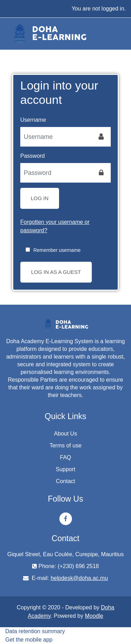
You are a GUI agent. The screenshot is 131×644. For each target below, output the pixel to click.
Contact (65, 481)
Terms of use (66, 445)
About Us (66, 434)
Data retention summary (35, 631)
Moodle (94, 616)
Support (65, 469)
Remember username (57, 250)
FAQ (65, 457)
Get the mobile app (29, 640)
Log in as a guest (56, 272)
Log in (40, 198)
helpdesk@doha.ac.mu (79, 578)
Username (33, 120)
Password (32, 156)
